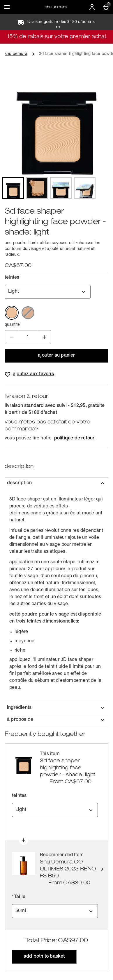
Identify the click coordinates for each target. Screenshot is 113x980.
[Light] (12, 313)
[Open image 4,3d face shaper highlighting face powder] (85, 188)
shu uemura (16, 54)
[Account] (92, 7)
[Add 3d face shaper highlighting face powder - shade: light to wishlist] (30, 374)
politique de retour (74, 439)
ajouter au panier (56, 356)
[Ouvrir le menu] (7, 7)
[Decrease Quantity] (12, 337)
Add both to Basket (44, 957)
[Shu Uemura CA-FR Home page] (56, 7)
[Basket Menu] (106, 7)
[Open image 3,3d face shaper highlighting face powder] (61, 188)
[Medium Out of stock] (28, 313)
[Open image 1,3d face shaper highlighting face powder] (13, 188)
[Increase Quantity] (44, 337)
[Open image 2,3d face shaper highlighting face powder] (37, 188)
